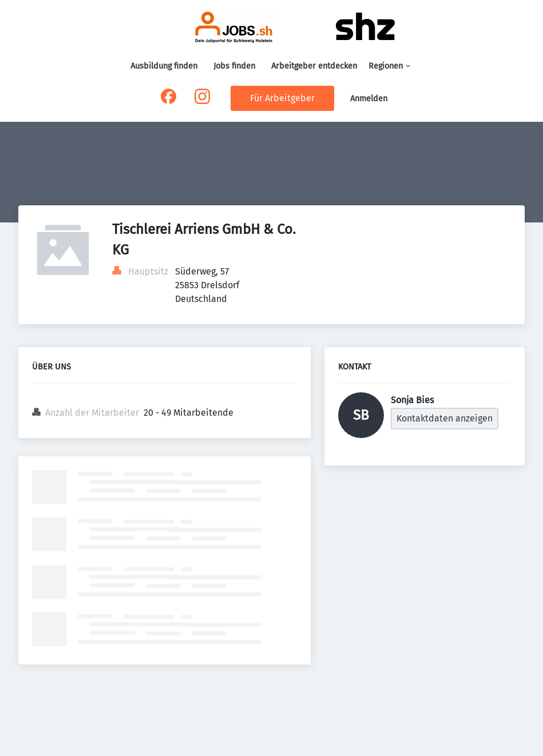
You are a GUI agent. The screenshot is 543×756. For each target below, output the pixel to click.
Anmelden (369, 99)
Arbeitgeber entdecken (314, 66)
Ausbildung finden (164, 66)
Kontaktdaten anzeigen (445, 418)
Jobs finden (234, 66)
